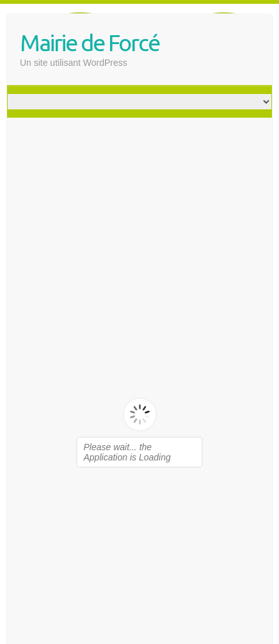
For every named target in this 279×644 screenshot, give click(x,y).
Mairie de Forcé (90, 43)
